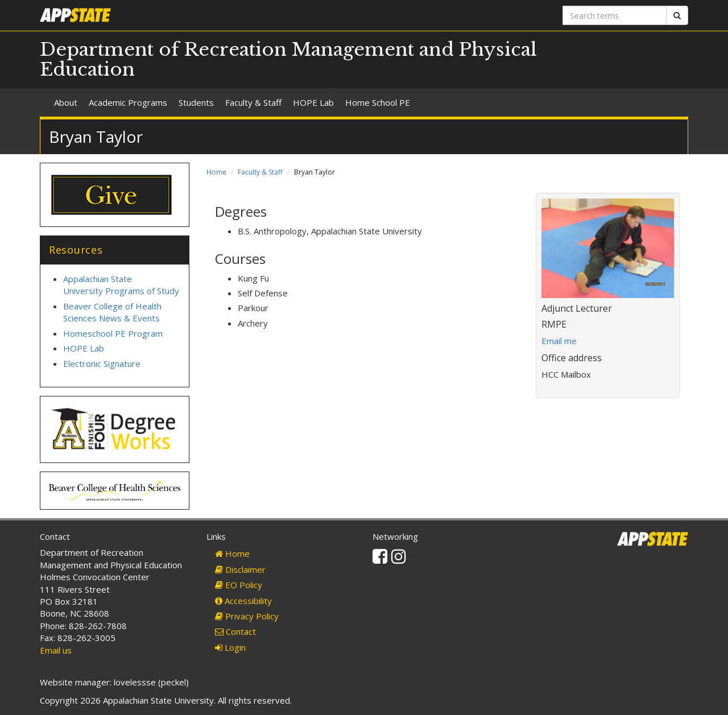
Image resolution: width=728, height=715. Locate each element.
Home (216, 172)
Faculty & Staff (253, 102)
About (66, 102)
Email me (559, 341)
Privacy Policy (247, 616)
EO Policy (239, 585)
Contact (235, 631)
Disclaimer (240, 569)
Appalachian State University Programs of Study (121, 285)
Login (230, 647)
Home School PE (378, 102)
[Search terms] (615, 15)
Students (196, 102)
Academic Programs (128, 102)
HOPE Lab (313, 102)
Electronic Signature (102, 363)
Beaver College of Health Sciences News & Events (112, 312)
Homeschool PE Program (113, 333)
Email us (56, 650)
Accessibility (243, 601)
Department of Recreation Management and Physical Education (288, 59)
